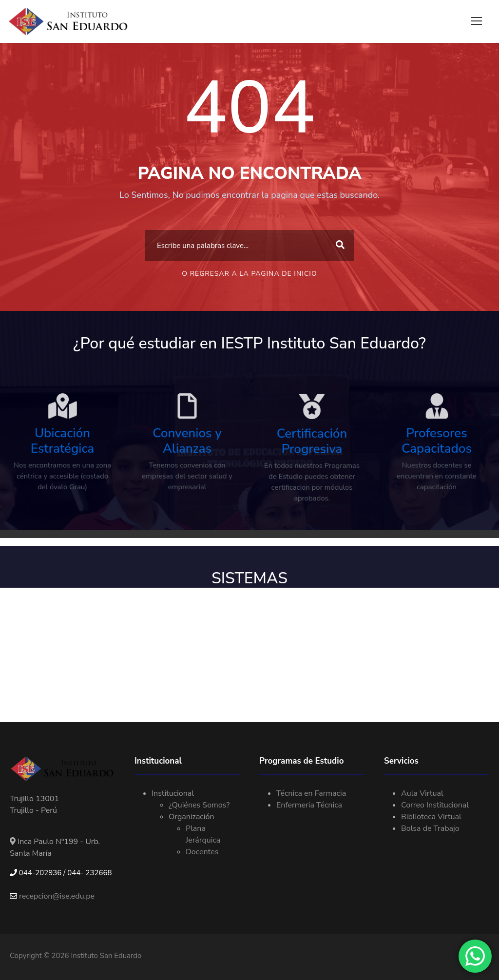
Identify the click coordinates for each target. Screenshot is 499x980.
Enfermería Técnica (309, 805)
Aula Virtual (422, 793)
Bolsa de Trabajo (430, 828)
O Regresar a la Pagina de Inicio (249, 274)
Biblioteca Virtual (431, 817)
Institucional (173, 793)
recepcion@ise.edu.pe (52, 896)
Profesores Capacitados (437, 453)
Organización (191, 817)
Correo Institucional (435, 805)
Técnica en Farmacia (311, 793)
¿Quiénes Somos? (199, 805)
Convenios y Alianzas (187, 453)
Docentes (202, 852)
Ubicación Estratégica (63, 453)
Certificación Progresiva (312, 454)
